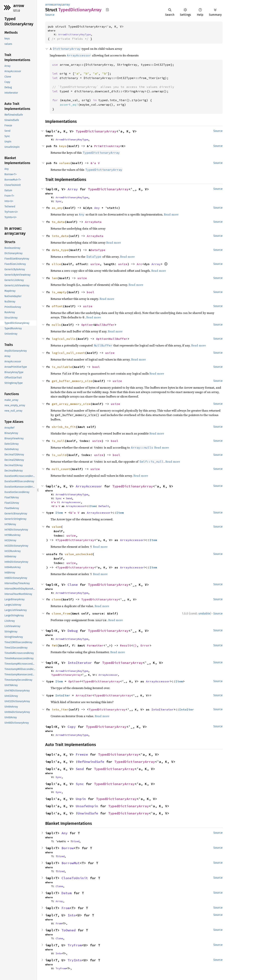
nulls (56, 325)
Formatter (95, 645)
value (56, 527)
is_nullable (62, 367)
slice (56, 264)
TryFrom (75, 945)
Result (126, 645)
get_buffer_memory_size (72, 381)
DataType (98, 250)
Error (145, 645)
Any (97, 208)
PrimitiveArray (107, 146)
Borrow (68, 848)
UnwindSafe (88, 813)
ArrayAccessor (89, 486)
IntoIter (63, 695)
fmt (54, 645)
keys (63, 146)
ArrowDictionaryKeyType (74, 34)
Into (72, 915)
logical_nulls (64, 339)
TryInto (75, 960)
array (58, 5)
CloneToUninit (75, 878)
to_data (58, 222)
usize (95, 264)
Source (50, 15)
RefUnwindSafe (91, 762)
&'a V (95, 163)
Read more (171, 214)
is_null (58, 441)
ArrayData (93, 222)
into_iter (60, 709)
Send (69, 498)
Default (104, 506)
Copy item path (107, 10)
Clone (73, 585)
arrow (19, 6)
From (66, 908)
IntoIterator (80, 663)
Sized (76, 841)
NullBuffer (105, 325)
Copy (72, 727)
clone (56, 599)
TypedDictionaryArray (96, 131)
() (135, 645)
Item (93, 506)
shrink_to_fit (64, 427)
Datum (67, 893)
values (65, 163)
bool (91, 292)
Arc (139, 264)
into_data (60, 236)
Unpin (81, 799)
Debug (73, 631)
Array (73, 189)
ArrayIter (84, 695)
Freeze (82, 754)
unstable (204, 613)
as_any (57, 208)
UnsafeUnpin (87, 806)
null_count (61, 469)
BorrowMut (71, 863)
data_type (60, 250)
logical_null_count (68, 353)
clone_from (61, 613)
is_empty (59, 292)
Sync (59, 201)
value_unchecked (79, 554)
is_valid (59, 455)
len (54, 278)
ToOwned (69, 930)
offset (57, 306)
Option (87, 325)
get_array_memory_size (71, 404)
